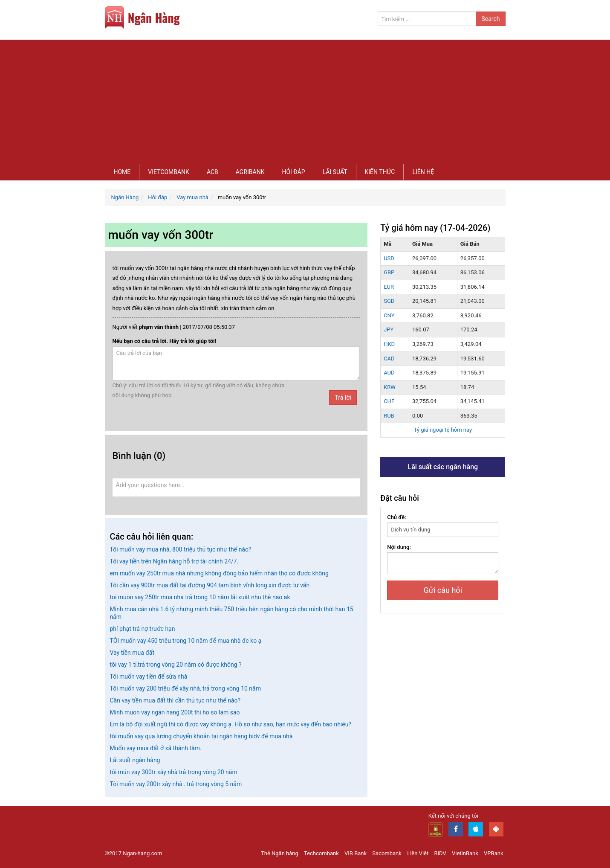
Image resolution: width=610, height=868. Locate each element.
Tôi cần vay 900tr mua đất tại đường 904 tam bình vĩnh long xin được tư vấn (210, 585)
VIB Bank (356, 853)
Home (122, 172)
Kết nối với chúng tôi (453, 816)
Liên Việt (418, 853)
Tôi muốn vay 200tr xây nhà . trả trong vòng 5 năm (176, 784)
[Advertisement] (305, 99)
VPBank (493, 853)
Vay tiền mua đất (132, 653)
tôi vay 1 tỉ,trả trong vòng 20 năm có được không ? (176, 665)
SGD (389, 301)
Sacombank (387, 853)
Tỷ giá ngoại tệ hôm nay (443, 430)
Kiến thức (380, 172)
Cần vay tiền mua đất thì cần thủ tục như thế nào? (175, 700)
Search (490, 19)
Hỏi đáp (293, 172)
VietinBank (465, 853)
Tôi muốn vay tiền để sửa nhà (149, 676)
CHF (389, 401)
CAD (389, 359)
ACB (212, 172)
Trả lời (343, 398)
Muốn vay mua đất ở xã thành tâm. (156, 748)
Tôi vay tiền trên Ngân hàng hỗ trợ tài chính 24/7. (174, 561)
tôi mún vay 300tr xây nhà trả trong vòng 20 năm (174, 772)
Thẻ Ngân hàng (280, 853)
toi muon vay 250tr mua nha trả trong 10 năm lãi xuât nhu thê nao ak (200, 597)
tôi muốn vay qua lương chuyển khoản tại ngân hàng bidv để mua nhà (201, 736)
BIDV (440, 853)
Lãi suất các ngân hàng (443, 467)
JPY (389, 329)
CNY (389, 315)
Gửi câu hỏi (443, 590)
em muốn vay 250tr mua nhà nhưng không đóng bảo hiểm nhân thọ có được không (219, 573)
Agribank (250, 172)
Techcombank (321, 853)
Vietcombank (169, 172)
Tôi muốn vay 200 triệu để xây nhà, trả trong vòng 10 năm (185, 688)
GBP (389, 272)
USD (389, 258)
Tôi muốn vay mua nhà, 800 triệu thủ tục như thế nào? (181, 549)
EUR (389, 287)
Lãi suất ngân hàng (135, 760)
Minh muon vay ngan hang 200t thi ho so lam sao (175, 712)
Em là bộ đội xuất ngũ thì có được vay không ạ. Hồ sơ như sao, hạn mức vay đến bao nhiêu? (231, 724)
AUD (389, 373)
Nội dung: (399, 547)
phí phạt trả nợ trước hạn (143, 629)
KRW (390, 387)
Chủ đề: (397, 517)
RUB (389, 416)
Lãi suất (335, 172)
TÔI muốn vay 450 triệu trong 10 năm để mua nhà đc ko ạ (186, 641)
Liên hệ (423, 172)
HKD (389, 344)
